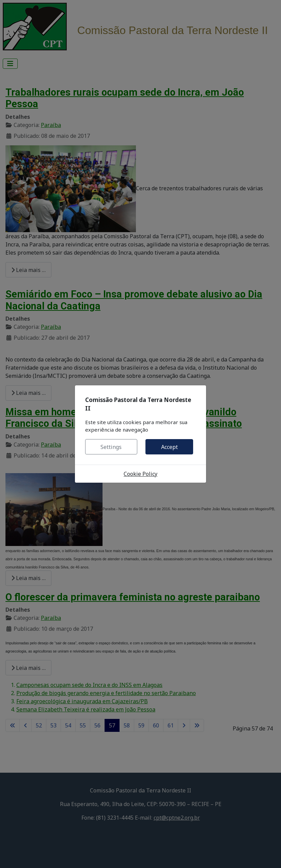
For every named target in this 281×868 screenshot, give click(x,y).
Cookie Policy (140, 474)
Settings (111, 447)
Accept (169, 447)
